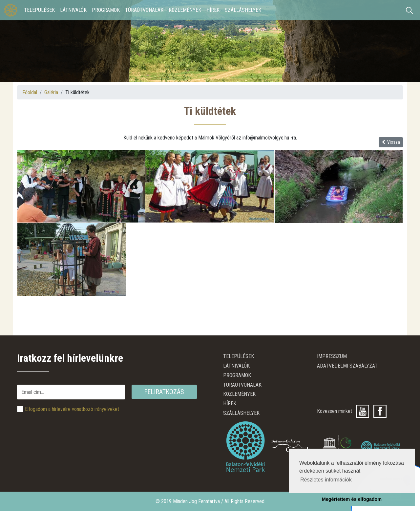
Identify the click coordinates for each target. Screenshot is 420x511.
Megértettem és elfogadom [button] (352, 499)
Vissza (391, 142)
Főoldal (30, 92)
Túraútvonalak (144, 10)
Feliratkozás (164, 392)
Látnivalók (73, 10)
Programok (106, 10)
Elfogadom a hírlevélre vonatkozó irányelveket (72, 409)
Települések (39, 10)
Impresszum (332, 356)
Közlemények (185, 10)
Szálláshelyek (243, 10)
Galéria (51, 92)
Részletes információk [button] (326, 480)
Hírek (213, 10)
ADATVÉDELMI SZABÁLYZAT (347, 366)
